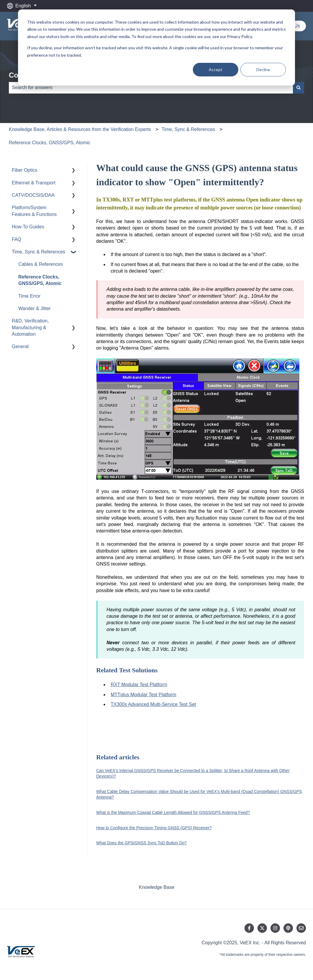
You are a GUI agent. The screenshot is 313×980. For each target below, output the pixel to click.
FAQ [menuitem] (17, 239)
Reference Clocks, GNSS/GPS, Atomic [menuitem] (40, 280)
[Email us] (301, 928)
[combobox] (151, 88)
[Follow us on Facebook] (249, 928)
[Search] (299, 88)
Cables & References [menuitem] (41, 264)
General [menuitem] (20, 346)
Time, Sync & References (188, 129)
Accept (216, 69)
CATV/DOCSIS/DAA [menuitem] (33, 195)
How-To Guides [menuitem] (28, 227)
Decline (263, 69)
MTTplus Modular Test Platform (144, 695)
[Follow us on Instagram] (275, 928)
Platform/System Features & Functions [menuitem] (34, 211)
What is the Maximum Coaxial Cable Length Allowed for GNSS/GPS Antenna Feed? (173, 812)
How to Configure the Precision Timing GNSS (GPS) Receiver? (154, 828)
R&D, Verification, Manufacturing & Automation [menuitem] (30, 327)
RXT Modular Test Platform (139, 685)
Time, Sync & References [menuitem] (39, 252)
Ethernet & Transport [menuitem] (34, 183)
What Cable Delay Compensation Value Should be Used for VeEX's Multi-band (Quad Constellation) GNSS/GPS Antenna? (199, 794)
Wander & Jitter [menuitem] (35, 308)
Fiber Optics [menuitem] (25, 170)
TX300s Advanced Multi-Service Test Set (153, 704)
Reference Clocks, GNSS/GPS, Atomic (50, 143)
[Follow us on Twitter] (262, 928)
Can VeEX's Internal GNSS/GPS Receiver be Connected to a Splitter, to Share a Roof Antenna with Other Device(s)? (193, 773)
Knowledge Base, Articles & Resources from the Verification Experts (80, 129)
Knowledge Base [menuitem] (156, 887)
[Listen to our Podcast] (288, 928)
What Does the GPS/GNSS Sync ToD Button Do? (142, 843)
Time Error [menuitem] (29, 296)
